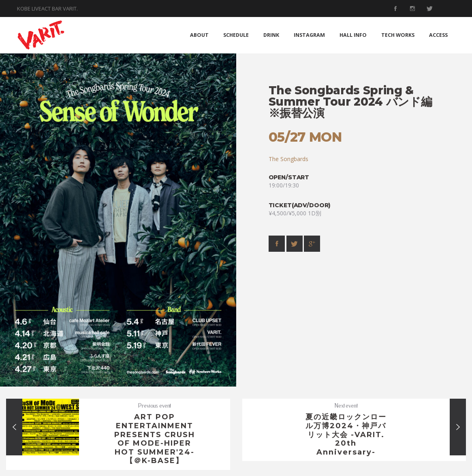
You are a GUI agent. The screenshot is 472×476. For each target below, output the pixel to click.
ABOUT (199, 35)
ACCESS (438, 35)
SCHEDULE (236, 35)
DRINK (271, 35)
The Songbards (288, 159)
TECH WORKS (398, 35)
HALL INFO (353, 35)
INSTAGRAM (309, 35)
